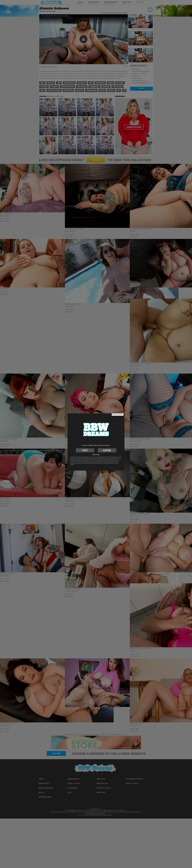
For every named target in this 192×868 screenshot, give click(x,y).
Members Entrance (118, 415)
